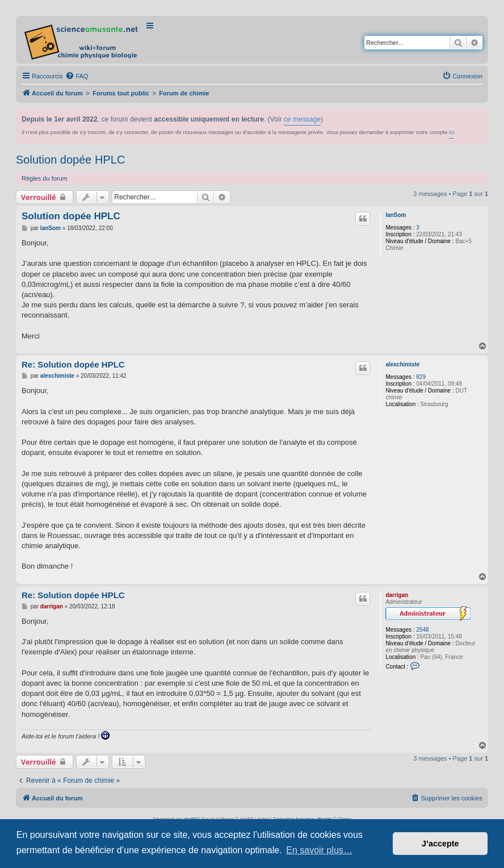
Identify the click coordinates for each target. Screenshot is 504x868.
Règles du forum (45, 178)
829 (421, 377)
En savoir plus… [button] (319, 850)
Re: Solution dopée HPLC (73, 364)
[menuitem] (77, 76)
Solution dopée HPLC (70, 160)
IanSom (396, 215)
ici (451, 132)
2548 (422, 630)
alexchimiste (402, 364)
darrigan (397, 595)
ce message (302, 119)
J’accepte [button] (440, 844)
